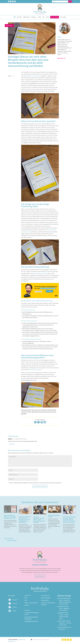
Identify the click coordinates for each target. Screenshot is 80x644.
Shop (47, 17)
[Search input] (60, 2)
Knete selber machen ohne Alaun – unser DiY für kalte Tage (65, 623)
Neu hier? (19, 17)
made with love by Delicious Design (40, 640)
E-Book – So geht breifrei (31, 603)
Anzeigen (13, 76)
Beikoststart (27, 17)
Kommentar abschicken (40, 486)
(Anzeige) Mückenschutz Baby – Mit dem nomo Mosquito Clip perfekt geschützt (39, 520)
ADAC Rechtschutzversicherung (34, 76)
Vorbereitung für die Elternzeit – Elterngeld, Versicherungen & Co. (10, 517)
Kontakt (27, 605)
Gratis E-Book (55, 17)
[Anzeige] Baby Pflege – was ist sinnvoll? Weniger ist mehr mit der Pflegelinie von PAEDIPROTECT (25, 520)
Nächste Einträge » (12, 540)
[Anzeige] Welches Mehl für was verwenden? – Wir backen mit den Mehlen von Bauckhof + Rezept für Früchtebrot (69, 520)
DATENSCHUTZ (11, 641)
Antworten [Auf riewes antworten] (12, 444)
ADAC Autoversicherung (41, 273)
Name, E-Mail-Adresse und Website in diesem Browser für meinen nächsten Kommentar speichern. (36, 483)
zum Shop (39, 576)
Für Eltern (10, 25)
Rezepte (34, 17)
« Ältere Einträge (8, 539)
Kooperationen (45, 600)
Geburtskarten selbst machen (54, 516)
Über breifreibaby (46, 598)
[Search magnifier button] (71, 2)
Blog (40, 17)
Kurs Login (63, 17)
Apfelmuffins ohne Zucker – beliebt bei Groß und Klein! (64, 608)
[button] (35, 422)
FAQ (43, 17)
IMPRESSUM (22, 640)
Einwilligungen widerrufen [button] (31, 621)
